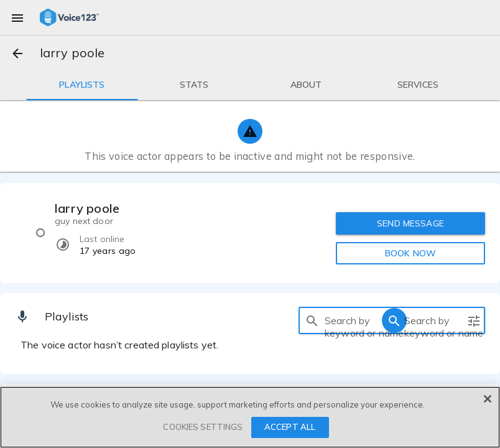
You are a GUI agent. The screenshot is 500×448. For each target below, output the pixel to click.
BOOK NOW (410, 253)
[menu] (17, 17)
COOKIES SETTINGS (203, 427)
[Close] (488, 399)
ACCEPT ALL (290, 427)
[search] (312, 320)
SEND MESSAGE (410, 223)
